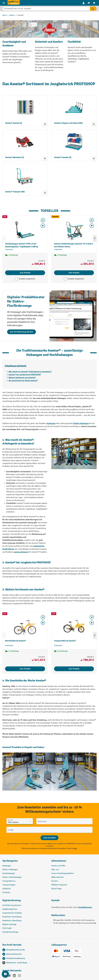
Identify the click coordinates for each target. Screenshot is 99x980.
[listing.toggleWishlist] (43, 220)
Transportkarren (9, 881)
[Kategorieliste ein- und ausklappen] (45, 124)
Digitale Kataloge (9, 924)
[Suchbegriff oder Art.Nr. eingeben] (46, 9)
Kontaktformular (85, 907)
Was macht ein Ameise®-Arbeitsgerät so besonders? (30, 372)
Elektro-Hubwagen (81, 423)
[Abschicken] (49, 838)
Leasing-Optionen (21, 552)
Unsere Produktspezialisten (63, 873)
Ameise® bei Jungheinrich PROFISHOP (25, 375)
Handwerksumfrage (10, 932)
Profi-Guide (7, 928)
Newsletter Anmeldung (12, 917)
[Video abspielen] (43, 226)
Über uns (55, 870)
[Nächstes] (95, 239)
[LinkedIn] (14, 976)
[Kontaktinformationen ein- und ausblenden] (5, 974)
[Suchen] (93, 9)
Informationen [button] (59, 861)
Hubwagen (51, 423)
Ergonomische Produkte (12, 913)
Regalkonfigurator (10, 909)
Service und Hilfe (58, 866)
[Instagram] (19, 976)
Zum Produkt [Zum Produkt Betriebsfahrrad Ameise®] (25, 669)
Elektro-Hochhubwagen (12, 877)
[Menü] (4, 3)
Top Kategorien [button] (10, 861)
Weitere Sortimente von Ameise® (22, 378)
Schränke (6, 892)
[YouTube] (9, 976)
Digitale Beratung (12, 900)
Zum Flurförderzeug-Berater (22, 332)
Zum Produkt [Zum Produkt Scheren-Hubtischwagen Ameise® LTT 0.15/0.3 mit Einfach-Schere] (74, 273)
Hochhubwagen (9, 873)
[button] (25, 901)
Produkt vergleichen (27, 279)
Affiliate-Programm (59, 885)
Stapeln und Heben (34, 747)
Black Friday (56, 889)
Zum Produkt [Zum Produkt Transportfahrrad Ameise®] (74, 669)
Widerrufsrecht (58, 877)
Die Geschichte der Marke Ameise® (23, 381)
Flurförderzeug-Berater (12, 905)
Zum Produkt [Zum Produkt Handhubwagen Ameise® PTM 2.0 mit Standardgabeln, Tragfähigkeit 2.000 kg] (25, 273)
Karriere (55, 881)
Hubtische (7, 889)
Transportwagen (9, 885)
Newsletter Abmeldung (12, 921)
